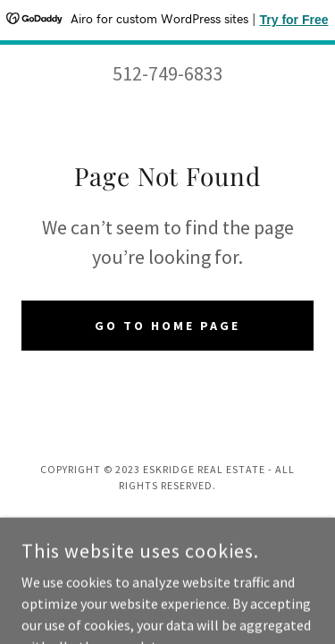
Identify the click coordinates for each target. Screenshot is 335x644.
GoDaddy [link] (202, 523)
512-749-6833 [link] (168, 73)
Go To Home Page (167, 326)
